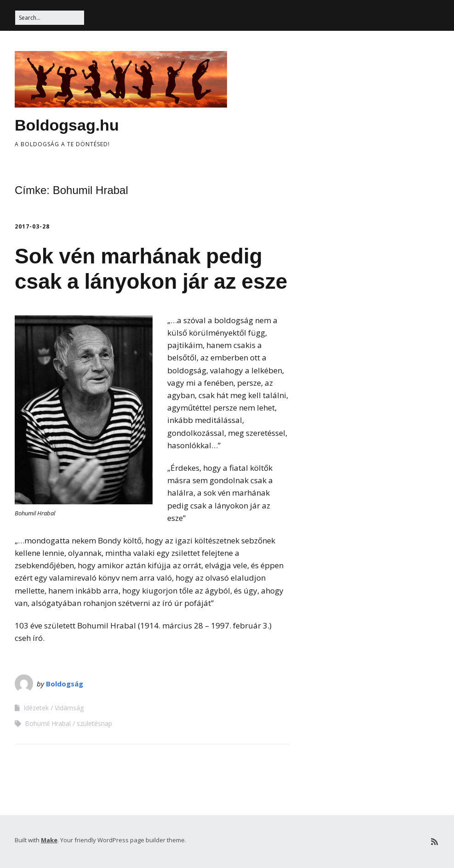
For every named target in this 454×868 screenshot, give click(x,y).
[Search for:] (50, 18)
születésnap (94, 723)
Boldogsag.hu (67, 125)
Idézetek (36, 708)
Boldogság (65, 684)
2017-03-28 (32, 226)
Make (49, 840)
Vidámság (69, 708)
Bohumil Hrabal (48, 723)
